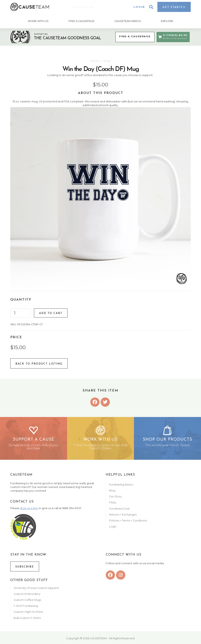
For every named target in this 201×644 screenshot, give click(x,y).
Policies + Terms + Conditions (128, 522)
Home (95, 60)
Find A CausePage (81, 21)
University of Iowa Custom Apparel (36, 590)
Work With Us (38, 21)
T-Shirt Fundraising (26, 608)
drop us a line (29, 510)
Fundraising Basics (121, 486)
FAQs (113, 504)
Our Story (115, 498)
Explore (167, 21)
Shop (107, 60)
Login (139, 7)
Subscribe (25, 568)
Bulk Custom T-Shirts (27, 620)
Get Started (174, 7)
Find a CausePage (134, 36)
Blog (112, 492)
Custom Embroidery (27, 596)
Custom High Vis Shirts (29, 614)
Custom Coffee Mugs (27, 602)
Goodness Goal (119, 510)
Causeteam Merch (128, 21)
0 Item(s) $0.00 (173, 36)
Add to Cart (51, 313)
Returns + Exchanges (123, 516)
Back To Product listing (39, 363)
